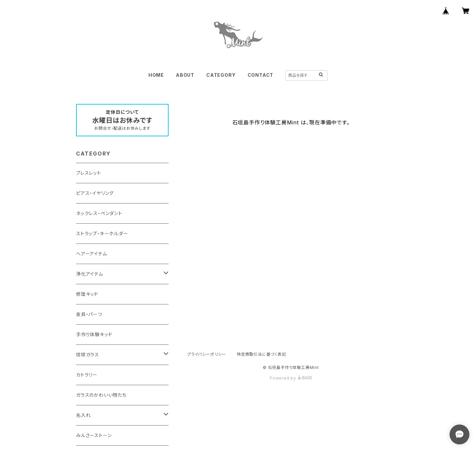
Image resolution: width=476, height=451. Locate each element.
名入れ (83, 415)
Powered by (291, 378)
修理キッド (87, 294)
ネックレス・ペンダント (99, 213)
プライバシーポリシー (207, 354)
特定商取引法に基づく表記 (261, 354)
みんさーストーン (94, 435)
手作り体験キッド (94, 334)
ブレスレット (89, 173)
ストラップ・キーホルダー (102, 233)
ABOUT (185, 75)
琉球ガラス (88, 355)
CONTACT (261, 75)
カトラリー (87, 375)
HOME (156, 75)
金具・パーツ (89, 314)
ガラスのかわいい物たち (101, 395)
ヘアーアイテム (92, 254)
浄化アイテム (90, 274)
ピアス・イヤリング (95, 193)
